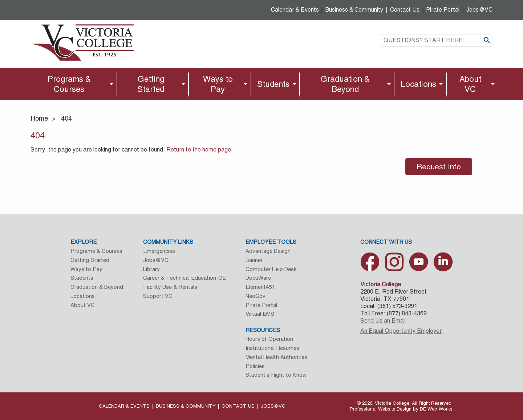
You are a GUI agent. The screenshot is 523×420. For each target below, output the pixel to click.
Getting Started (151, 84)
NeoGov (256, 296)
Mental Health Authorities (276, 357)
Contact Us (405, 10)
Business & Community (354, 10)
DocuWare (258, 278)
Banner (254, 260)
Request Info (439, 167)
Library (151, 269)
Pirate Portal (443, 10)
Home (39, 118)
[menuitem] (71, 84)
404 (66, 118)
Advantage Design (268, 251)
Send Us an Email (383, 321)
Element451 (260, 287)
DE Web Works (436, 409)
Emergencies (159, 251)
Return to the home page (199, 150)
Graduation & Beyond (345, 84)
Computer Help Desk (271, 269)
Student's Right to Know (276, 375)
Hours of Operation (269, 339)
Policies (255, 366)
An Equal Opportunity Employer (401, 331)
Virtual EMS (260, 314)
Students (273, 84)
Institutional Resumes (272, 348)
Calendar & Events (295, 10)
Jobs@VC (479, 10)
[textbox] (437, 40)
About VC (470, 84)
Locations (418, 84)
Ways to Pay (218, 84)
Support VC (158, 296)
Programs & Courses (69, 84)
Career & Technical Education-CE (185, 278)
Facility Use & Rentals (170, 287)
